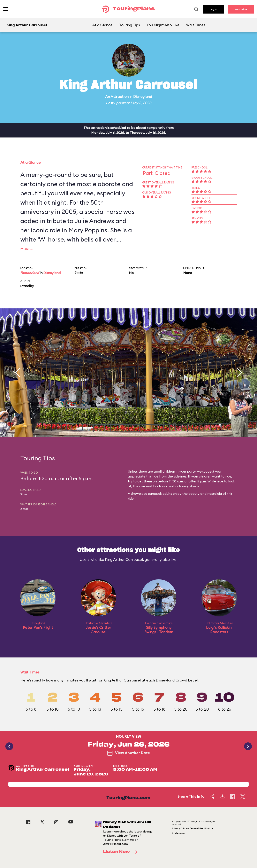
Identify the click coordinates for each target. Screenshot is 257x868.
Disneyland (143, 97)
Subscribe (241, 9)
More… (27, 249)
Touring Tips (130, 25)
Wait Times (196, 25)
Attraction (120, 97)
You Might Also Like (163, 25)
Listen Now (121, 852)
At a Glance (102, 25)
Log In (213, 9)
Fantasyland (30, 273)
